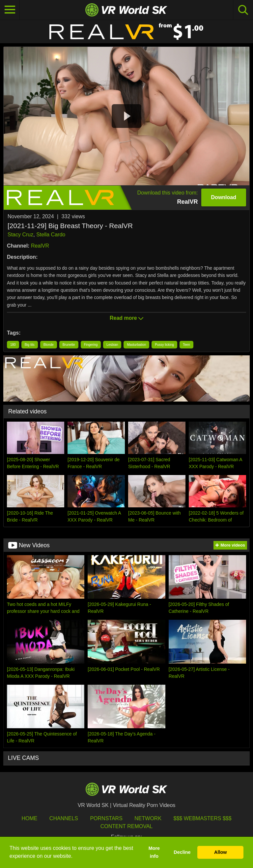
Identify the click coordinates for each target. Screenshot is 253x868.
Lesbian (112, 345)
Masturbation (136, 345)
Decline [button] (182, 852)
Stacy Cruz (20, 235)
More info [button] (154, 852)
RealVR (40, 246)
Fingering (91, 345)
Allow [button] (220, 852)
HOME (29, 818)
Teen (186, 345)
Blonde (49, 345)
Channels (64, 818)
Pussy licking (164, 345)
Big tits (30, 345)
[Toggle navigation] (10, 10)
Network (148, 818)
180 (13, 345)
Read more (126, 318)
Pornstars (106, 818)
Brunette (69, 345)
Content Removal (127, 826)
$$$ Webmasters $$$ (203, 818)
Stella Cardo (51, 235)
